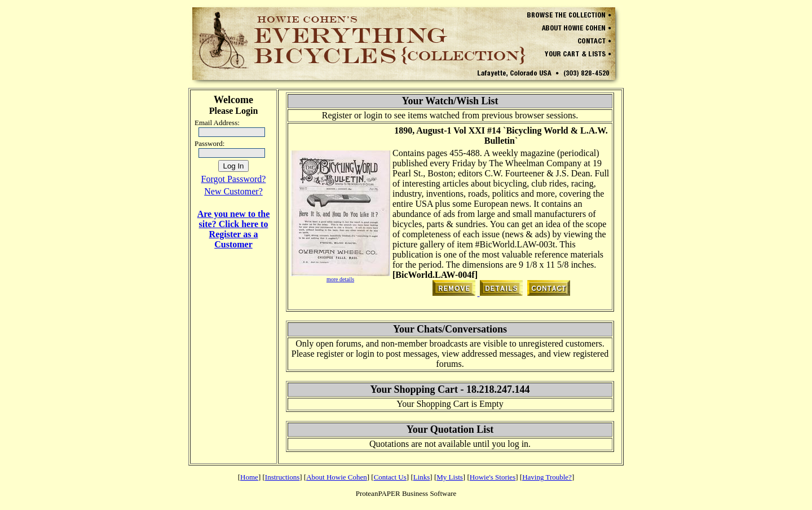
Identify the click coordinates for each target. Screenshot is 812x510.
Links (422, 477)
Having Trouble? (547, 477)
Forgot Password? (234, 179)
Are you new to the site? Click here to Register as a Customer (234, 229)
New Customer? (233, 191)
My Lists (450, 477)
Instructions (282, 477)
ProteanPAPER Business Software (406, 493)
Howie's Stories (493, 477)
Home (249, 477)
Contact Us (390, 477)
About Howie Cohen (337, 477)
